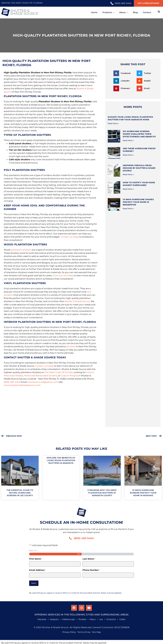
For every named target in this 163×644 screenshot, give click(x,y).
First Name (36, 559)
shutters (71, 346)
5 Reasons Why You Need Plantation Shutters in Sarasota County (102, 493)
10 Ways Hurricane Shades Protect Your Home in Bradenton (138, 202)
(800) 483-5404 (12, 382)
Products (108, 12)
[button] (124, 73)
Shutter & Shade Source (77, 301)
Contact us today (70, 237)
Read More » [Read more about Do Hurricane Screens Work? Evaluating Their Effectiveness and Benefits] (128, 140)
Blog (135, 12)
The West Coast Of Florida (59, 372)
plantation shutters (21, 250)
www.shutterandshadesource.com (22, 385)
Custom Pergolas (70, 376)
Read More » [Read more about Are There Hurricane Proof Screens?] (128, 155)
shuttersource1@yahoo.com (43, 382)
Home (94, 12)
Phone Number (91, 570)
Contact (147, 12)
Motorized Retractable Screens (41, 376)
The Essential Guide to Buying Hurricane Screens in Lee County (20, 493)
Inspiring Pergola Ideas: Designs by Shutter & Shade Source (139, 168)
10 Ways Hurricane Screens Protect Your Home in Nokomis (143, 493)
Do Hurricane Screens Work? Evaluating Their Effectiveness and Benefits (139, 134)
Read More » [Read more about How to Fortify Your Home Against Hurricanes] (128, 189)
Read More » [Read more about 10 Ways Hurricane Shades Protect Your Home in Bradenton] (128, 209)
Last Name (89, 559)
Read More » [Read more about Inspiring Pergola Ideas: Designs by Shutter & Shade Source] (128, 174)
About (124, 12)
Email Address (37, 570)
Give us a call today (63, 275)
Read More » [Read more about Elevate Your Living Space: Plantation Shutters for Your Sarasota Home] (113, 123)
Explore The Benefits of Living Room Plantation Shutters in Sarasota (61, 460)
